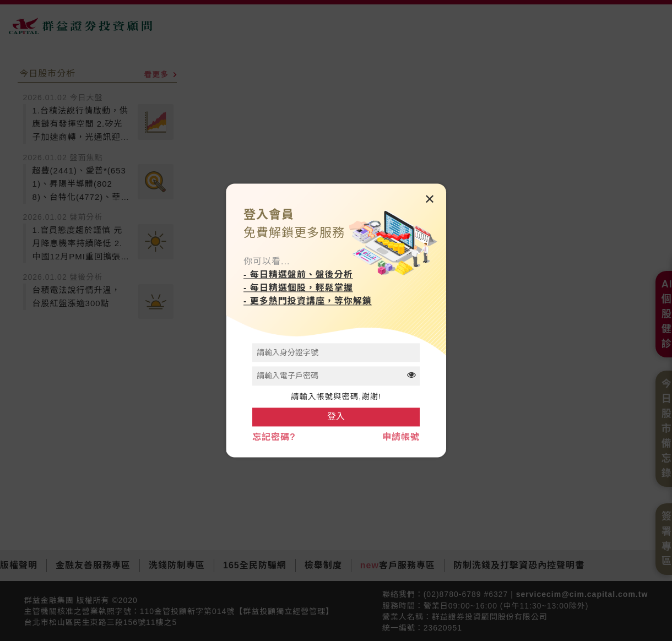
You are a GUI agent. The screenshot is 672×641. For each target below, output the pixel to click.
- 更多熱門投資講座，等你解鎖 (308, 301)
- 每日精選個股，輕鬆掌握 (298, 288)
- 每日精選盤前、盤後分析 (298, 275)
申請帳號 (401, 438)
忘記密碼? (274, 438)
